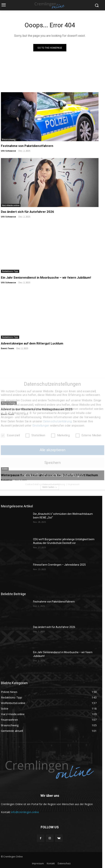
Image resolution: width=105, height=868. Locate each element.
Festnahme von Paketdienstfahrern (27, 146)
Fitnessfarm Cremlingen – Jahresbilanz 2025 (59, 565)
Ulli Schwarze (8, 151)
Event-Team (7, 348)
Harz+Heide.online (11, 205)
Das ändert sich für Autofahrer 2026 (27, 212)
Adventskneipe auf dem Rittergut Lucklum (32, 343)
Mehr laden (50, 487)
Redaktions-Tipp (10, 271)
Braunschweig (9, 140)
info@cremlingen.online (25, 812)
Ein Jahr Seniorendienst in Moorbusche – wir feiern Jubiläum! (46, 278)
